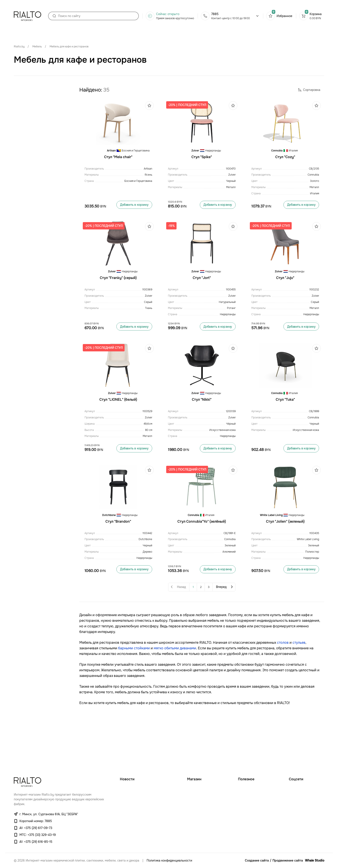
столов (283, 688)
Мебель (37, 47)
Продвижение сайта (288, 860)
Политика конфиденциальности (169, 860)
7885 (215, 16)
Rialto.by (19, 47)
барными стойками (134, 694)
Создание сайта (257, 860)
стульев (299, 688)
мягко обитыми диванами (175, 694)
